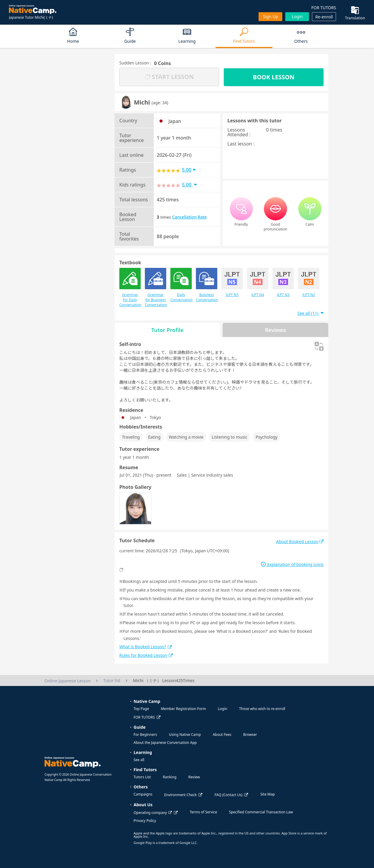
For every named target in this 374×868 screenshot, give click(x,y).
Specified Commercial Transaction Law (261, 812)
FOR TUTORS (324, 8)
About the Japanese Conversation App (165, 743)
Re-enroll (324, 17)
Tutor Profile (168, 330)
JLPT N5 (232, 283)
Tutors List (142, 777)
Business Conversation (207, 285)
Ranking (169, 777)
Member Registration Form (183, 709)
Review (194, 777)
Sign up (271, 16)
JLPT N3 (283, 283)
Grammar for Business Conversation (156, 288)
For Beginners (145, 735)
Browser (250, 735)
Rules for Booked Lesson (146, 655)
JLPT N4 (258, 283)
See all (139, 760)
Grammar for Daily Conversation (130, 288)
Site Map (268, 794)
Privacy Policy (145, 821)
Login (297, 16)
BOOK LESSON (274, 77)
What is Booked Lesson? (146, 647)
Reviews (276, 330)
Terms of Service (203, 812)
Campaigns (143, 794)
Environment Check (180, 795)
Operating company (153, 813)
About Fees (222, 735)
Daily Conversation (181, 285)
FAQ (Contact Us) (229, 795)
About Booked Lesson (300, 541)
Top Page (141, 709)
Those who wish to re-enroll (262, 709)
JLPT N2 (309, 283)
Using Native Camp (185, 735)
